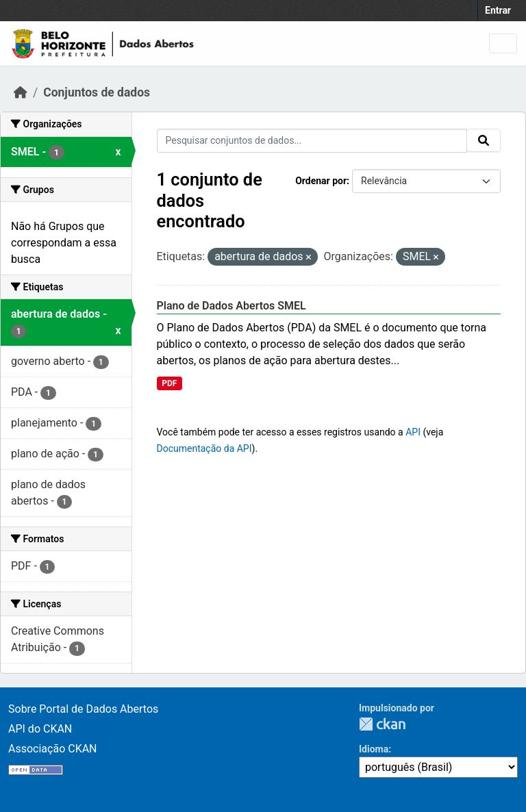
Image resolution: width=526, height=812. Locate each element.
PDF (169, 383)
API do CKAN (40, 729)
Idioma (374, 749)
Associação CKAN (53, 749)
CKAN (382, 724)
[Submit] (484, 140)
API (413, 432)
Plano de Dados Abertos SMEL (231, 306)
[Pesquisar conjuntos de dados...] (312, 141)
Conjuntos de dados (97, 92)
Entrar (498, 10)
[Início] (21, 92)
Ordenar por (321, 181)
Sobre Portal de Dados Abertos (83, 709)
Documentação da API (204, 448)
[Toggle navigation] (503, 43)
